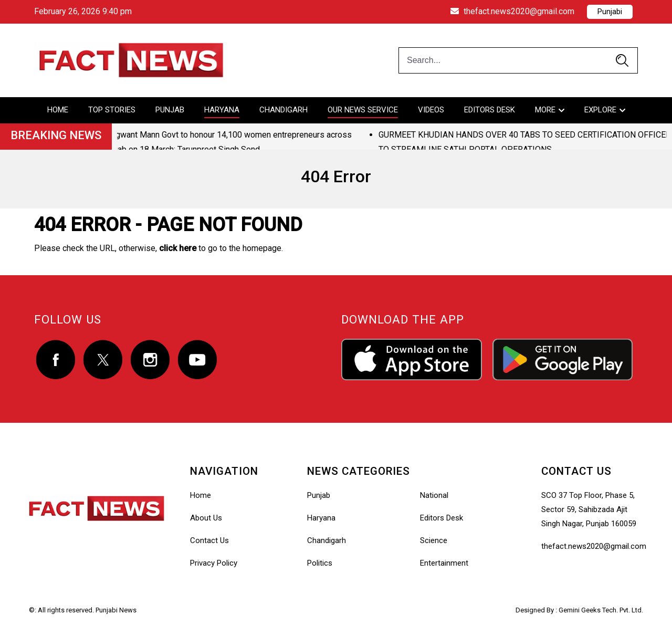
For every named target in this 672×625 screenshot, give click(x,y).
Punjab (170, 110)
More (545, 110)
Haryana (222, 110)
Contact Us (209, 540)
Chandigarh (283, 110)
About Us (206, 518)
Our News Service (363, 110)
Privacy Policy (214, 563)
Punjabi (610, 12)
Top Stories (112, 110)
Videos (431, 110)
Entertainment (444, 563)
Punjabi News (116, 610)
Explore (600, 110)
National (434, 495)
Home (58, 110)
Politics (320, 563)
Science (434, 540)
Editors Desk (490, 110)
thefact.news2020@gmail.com (512, 11)
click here (178, 248)
